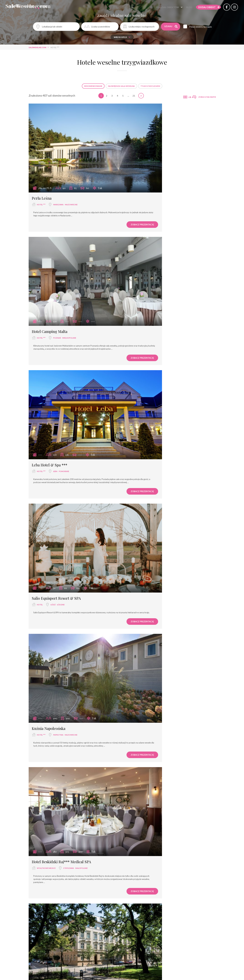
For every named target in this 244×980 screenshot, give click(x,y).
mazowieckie (71, 176)
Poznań (153, 176)
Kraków (57, 503)
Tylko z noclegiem (150, 86)
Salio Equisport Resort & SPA (152, 278)
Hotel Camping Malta (146, 170)
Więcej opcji (122, 37)
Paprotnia (58, 392)
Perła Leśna (42, 170)
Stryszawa (165, 392)
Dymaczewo (59, 827)
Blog (183, 8)
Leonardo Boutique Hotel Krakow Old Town (68, 496)
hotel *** (41, 176)
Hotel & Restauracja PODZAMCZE (156, 928)
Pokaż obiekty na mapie (203, 27)
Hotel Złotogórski (143, 820)
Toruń (153, 503)
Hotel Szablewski (46, 820)
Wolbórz (154, 608)
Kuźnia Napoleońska (49, 385)
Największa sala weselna (121, 86)
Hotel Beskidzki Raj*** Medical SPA (158, 385)
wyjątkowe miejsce (142, 392)
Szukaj (171, 26)
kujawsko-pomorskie (167, 503)
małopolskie (178, 392)
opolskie (65, 935)
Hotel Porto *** (141, 709)
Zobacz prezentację (100, 199)
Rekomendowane (93, 86)
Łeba (55, 284)
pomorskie (64, 284)
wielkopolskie (165, 176)
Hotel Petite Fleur (143, 496)
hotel (136, 284)
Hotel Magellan (141, 601)
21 (134, 96)
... (128, 96)
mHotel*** (41, 709)
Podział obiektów (161, 8)
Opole (56, 935)
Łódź (149, 284)
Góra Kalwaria (157, 935)
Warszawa (58, 176)
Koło (152, 827)
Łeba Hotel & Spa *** (49, 278)
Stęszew (57, 608)
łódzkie (157, 284)
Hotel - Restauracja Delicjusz (56, 601)
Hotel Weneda (43, 928)
